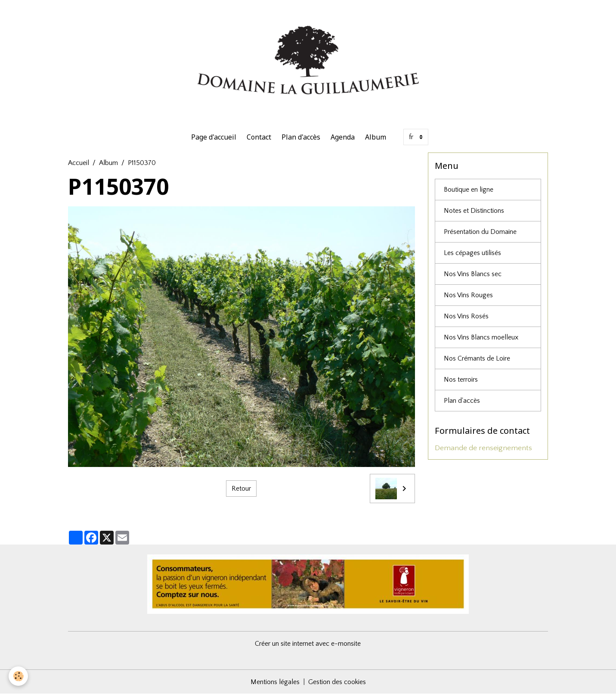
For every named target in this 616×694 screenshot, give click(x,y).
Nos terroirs (461, 380)
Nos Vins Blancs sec (473, 274)
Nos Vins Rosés (466, 316)
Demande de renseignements (483, 448)
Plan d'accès (301, 137)
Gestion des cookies (337, 682)
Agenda (343, 137)
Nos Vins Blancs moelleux (481, 337)
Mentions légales (275, 682)
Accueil (79, 163)
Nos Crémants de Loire (477, 358)
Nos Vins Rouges (468, 295)
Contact (259, 137)
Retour (241, 489)
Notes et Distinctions (474, 211)
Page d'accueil (214, 137)
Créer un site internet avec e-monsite (308, 644)
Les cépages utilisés (472, 253)
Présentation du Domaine (480, 232)
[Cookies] (18, 676)
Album (376, 137)
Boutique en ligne (469, 190)
